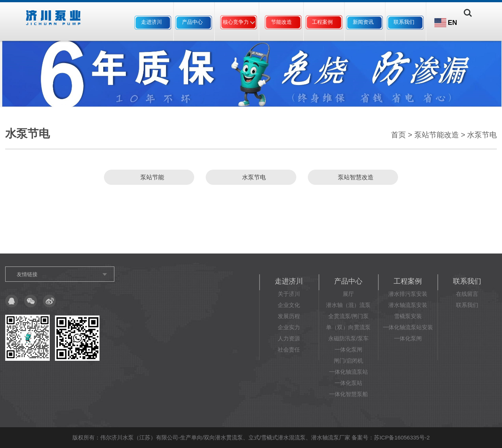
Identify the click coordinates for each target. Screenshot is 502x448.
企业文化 (289, 305)
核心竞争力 (236, 22)
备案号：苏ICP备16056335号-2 (391, 437)
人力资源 (289, 338)
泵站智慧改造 (353, 177)
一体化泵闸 (348, 349)
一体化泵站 (348, 383)
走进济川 (151, 22)
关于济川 (289, 294)
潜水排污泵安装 (408, 294)
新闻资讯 (363, 22)
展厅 (348, 294)
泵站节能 (149, 177)
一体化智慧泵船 (348, 394)
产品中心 (192, 22)
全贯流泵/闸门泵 (348, 316)
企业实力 (289, 327)
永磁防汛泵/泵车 (348, 338)
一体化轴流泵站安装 (408, 327)
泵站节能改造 (437, 135)
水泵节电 (482, 135)
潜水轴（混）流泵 (348, 305)
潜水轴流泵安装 (408, 305)
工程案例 (322, 22)
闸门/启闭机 (348, 361)
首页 (398, 135)
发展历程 (289, 316)
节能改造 (281, 22)
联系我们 (404, 22)
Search (472, 23)
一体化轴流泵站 (348, 372)
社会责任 (289, 349)
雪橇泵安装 (408, 316)
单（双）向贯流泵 (348, 327)
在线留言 (467, 294)
